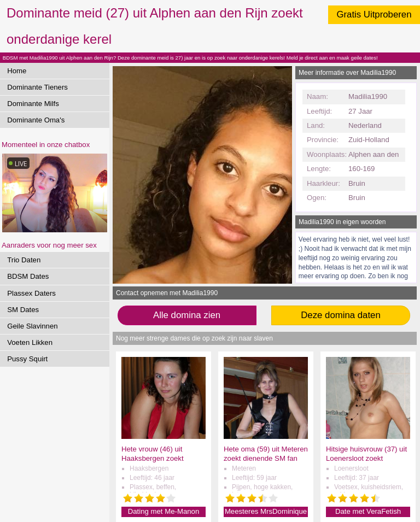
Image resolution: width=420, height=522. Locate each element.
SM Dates (23, 310)
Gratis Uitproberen (374, 14)
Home (17, 71)
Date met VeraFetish (368, 511)
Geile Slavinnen (32, 326)
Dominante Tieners (37, 87)
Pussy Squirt (27, 359)
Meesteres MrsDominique (266, 511)
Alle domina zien (187, 315)
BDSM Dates (28, 276)
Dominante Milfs (33, 104)
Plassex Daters (31, 293)
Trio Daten (24, 260)
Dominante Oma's (36, 120)
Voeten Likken (30, 342)
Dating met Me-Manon (164, 511)
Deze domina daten (341, 315)
